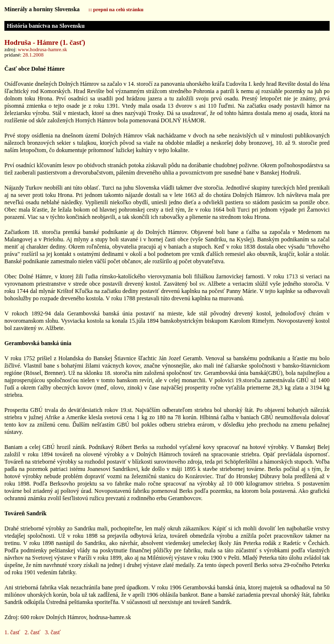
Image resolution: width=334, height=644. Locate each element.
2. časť (32, 632)
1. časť (12, 632)
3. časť (53, 632)
